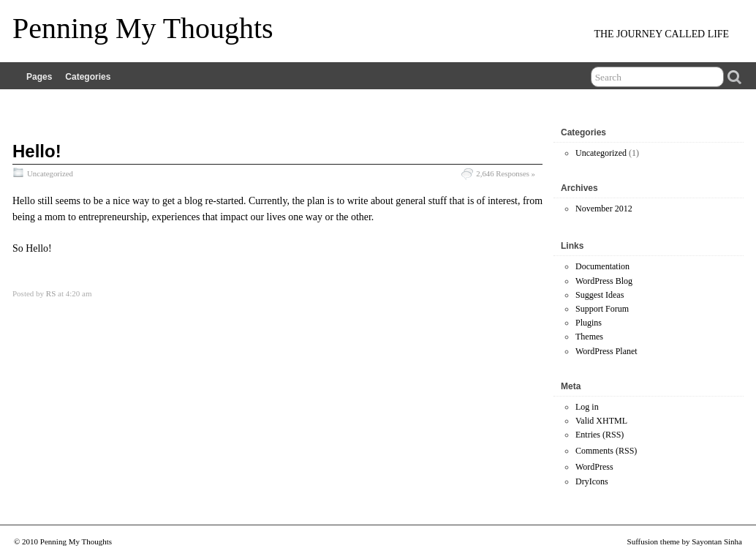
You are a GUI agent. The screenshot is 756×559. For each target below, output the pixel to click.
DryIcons (592, 481)
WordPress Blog (604, 281)
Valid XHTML (601, 421)
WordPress (594, 467)
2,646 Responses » (506, 173)
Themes (589, 337)
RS (51, 293)
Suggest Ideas (600, 295)
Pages (39, 77)
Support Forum (602, 309)
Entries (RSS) (600, 435)
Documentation (602, 266)
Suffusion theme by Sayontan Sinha (685, 541)
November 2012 (604, 209)
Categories (88, 77)
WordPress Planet (606, 351)
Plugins (589, 323)
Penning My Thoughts (143, 28)
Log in (587, 407)
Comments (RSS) (606, 451)
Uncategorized (50, 173)
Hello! (37, 151)
